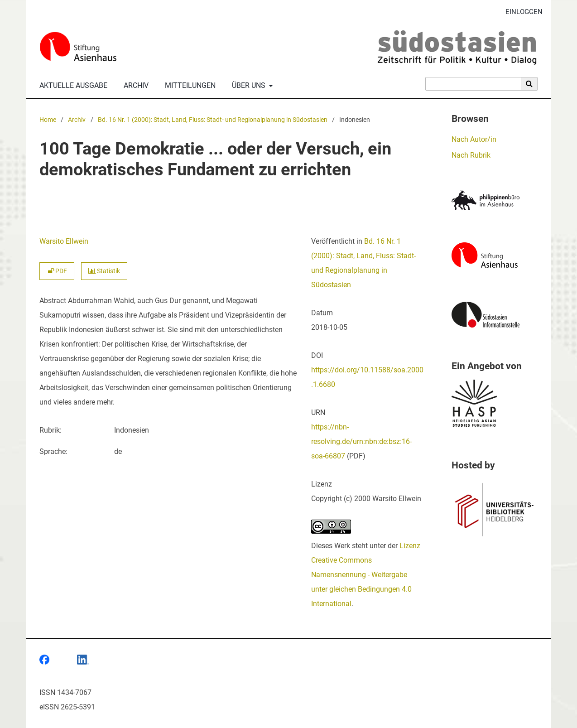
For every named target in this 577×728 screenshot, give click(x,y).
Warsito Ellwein (64, 241)
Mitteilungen (188, 86)
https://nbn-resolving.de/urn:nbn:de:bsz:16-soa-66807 (361, 441)
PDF (57, 271)
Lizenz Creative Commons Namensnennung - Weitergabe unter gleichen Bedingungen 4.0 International (366, 575)
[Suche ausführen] (529, 84)
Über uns (248, 86)
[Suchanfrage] (473, 84)
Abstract (53, 301)
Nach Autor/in (474, 139)
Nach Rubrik (471, 155)
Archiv (134, 86)
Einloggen (521, 12)
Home (48, 120)
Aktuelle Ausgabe (72, 86)
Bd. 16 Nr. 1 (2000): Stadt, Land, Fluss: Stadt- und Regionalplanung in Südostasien (213, 120)
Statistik (104, 271)
